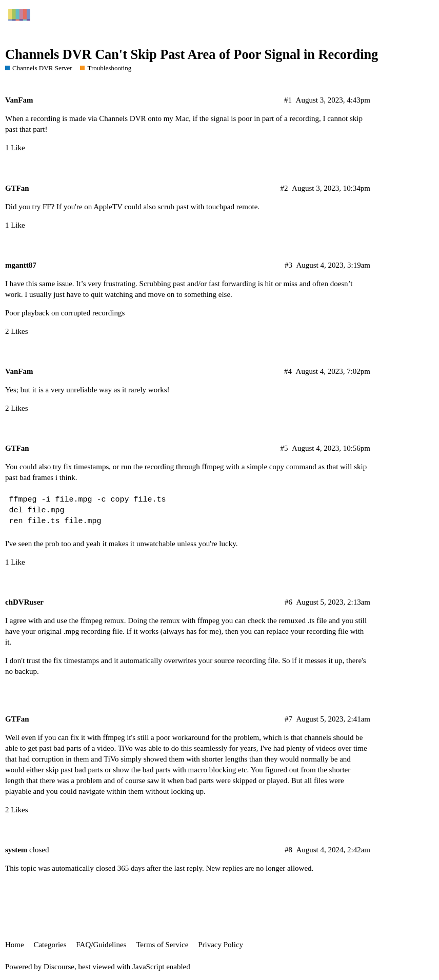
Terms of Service (162, 945)
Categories (50, 945)
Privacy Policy (221, 945)
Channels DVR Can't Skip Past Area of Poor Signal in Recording (192, 55)
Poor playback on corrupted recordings (65, 313)
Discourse (59, 967)
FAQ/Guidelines (101, 945)
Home (15, 945)
